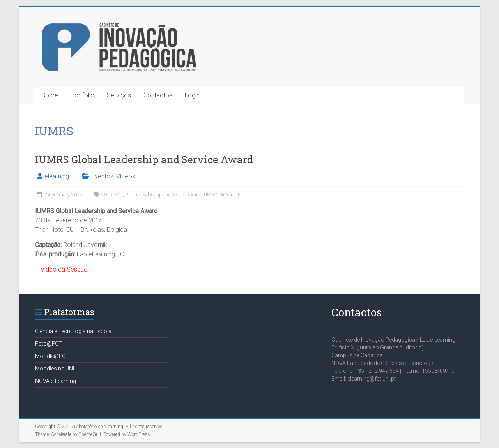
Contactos (158, 95)
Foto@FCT (49, 344)
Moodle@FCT (52, 356)
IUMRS (210, 195)
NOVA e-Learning (56, 381)
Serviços (119, 95)
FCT (119, 195)
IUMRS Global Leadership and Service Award (144, 159)
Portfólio (82, 95)
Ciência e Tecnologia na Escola (73, 331)
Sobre (50, 95)
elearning (57, 176)
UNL (239, 195)
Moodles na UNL (55, 369)
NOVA (226, 195)
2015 (107, 195)
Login (192, 95)
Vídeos (126, 176)
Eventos (102, 176)
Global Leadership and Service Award (163, 195)
